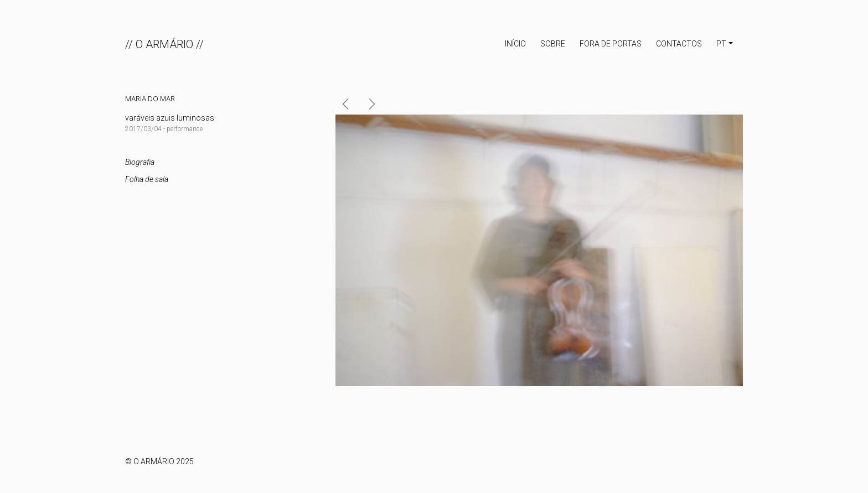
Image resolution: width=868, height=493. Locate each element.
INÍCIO (515, 44)
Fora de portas (611, 44)
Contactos (679, 44)
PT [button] (721, 44)
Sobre (553, 44)
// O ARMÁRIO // (164, 44)
